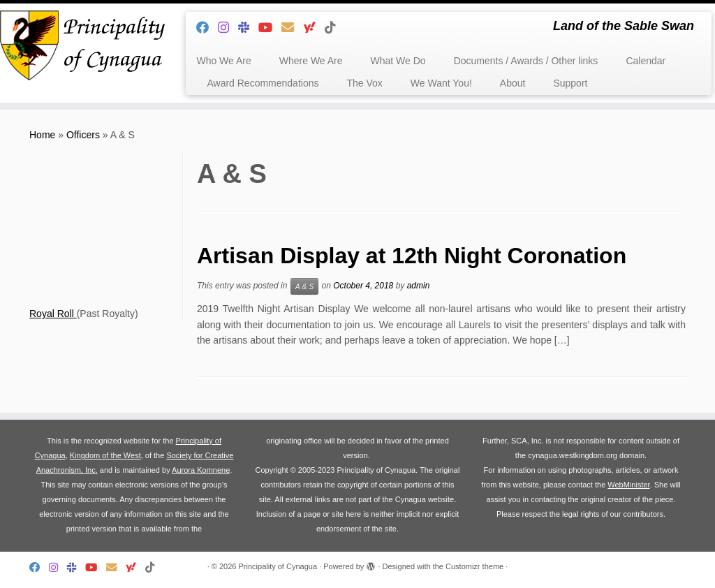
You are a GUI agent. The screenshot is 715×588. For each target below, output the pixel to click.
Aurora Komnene (201, 470)
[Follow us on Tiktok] (335, 28)
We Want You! (441, 83)
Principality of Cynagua (278, 566)
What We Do (398, 61)
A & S (304, 286)
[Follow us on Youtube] (270, 28)
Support (570, 83)
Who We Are (223, 61)
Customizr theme (474, 566)
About (513, 83)
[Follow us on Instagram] (228, 28)
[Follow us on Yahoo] (314, 28)
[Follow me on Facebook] (207, 28)
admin (419, 286)
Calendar (646, 61)
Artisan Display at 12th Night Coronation (412, 256)
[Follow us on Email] (292, 28)
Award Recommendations (263, 83)
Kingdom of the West (105, 455)
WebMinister (628, 485)
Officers (83, 135)
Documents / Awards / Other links (526, 61)
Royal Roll (53, 314)
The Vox (364, 83)
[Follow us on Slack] (248, 28)
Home (42, 135)
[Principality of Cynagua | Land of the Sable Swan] (84, 45)
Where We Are (311, 61)
